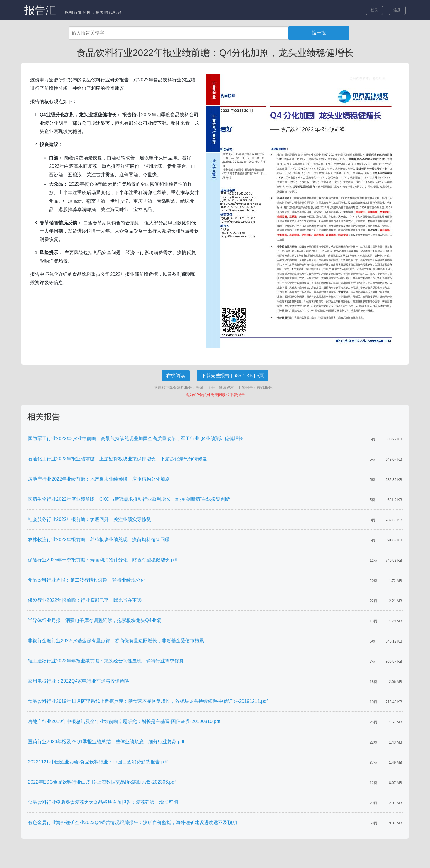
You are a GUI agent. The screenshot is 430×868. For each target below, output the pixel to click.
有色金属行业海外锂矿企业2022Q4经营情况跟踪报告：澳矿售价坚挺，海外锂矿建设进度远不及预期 (132, 822)
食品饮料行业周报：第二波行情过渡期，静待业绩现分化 (86, 580)
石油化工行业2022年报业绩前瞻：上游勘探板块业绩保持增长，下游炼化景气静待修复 (118, 459)
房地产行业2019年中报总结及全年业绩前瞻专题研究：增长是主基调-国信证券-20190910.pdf (124, 721)
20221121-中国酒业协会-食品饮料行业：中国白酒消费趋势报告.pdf (98, 762)
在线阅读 (176, 376)
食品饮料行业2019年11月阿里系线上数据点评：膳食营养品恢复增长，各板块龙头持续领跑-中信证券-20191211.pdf (148, 701)
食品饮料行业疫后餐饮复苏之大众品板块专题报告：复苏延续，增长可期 (103, 802)
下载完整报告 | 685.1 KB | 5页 (233, 376)
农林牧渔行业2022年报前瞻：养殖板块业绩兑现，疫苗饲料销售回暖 (99, 540)
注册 (397, 10)
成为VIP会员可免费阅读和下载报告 (215, 395)
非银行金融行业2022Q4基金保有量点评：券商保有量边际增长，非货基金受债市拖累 (116, 641)
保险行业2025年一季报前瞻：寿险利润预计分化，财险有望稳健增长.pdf (103, 560)
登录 (374, 10)
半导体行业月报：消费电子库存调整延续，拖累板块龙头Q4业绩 (94, 620)
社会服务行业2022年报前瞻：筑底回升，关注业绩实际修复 (89, 519)
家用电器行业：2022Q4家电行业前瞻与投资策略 (78, 681)
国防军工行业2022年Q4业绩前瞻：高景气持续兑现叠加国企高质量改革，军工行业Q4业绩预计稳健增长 (135, 439)
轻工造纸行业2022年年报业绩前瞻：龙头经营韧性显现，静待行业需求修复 (106, 661)
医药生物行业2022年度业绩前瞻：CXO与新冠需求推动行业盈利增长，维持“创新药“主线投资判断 (129, 499)
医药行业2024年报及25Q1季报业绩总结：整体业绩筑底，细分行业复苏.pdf (106, 742)
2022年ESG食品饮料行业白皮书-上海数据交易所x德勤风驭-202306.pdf (102, 782)
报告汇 (40, 10)
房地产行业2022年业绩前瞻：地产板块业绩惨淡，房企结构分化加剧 (99, 479)
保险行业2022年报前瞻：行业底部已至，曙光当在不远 (85, 600)
